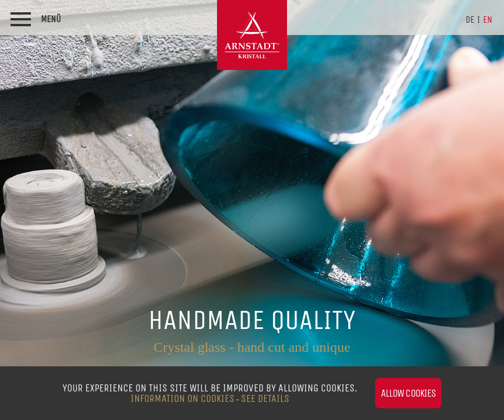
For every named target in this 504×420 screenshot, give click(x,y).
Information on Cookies (183, 398)
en (488, 20)
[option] (252, 210)
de (470, 20)
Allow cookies (408, 393)
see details (265, 398)
